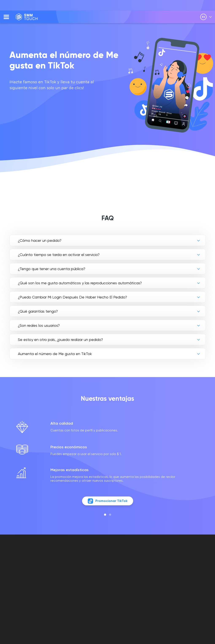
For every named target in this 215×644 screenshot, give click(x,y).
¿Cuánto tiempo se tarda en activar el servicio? (59, 255)
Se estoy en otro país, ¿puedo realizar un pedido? (60, 340)
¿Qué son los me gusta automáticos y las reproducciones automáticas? (80, 283)
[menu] (6, 17)
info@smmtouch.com (188, 566)
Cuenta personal (139, 564)
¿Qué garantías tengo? (38, 311)
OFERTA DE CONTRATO (131, 571)
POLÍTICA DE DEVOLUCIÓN (132, 591)
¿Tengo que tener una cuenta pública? (52, 269)
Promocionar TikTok (107, 504)
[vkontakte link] (174, 575)
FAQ (83, 564)
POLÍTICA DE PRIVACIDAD (132, 581)
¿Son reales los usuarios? (39, 325)
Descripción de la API (97, 578)
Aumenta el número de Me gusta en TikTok (55, 354)
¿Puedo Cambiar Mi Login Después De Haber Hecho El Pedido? (72, 297)
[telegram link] (181, 575)
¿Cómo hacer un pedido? (40, 240)
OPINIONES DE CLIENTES (89, 571)
